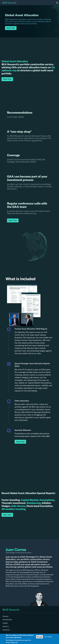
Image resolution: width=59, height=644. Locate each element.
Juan (8, 557)
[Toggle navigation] (57, 3)
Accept (40, 637)
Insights (5, 623)
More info (14, 642)
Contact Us (6, 630)
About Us (6, 626)
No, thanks (48, 637)
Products (6, 616)
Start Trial (11, 28)
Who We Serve (7, 620)
